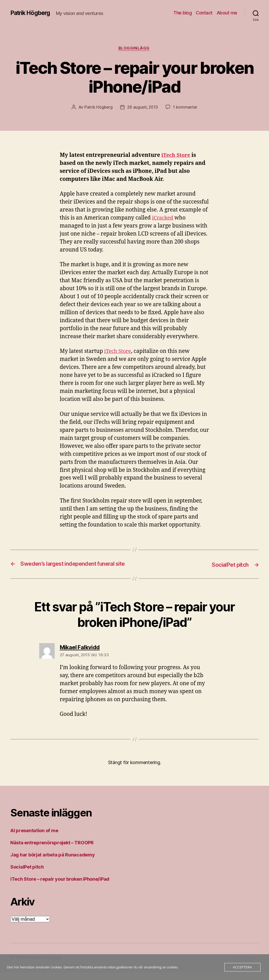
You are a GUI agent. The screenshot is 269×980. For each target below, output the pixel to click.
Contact (204, 13)
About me (227, 13)
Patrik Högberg (32, 13)
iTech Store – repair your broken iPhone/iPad (60, 887)
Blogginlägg (134, 49)
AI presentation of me (34, 838)
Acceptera (242, 967)
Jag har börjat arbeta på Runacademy (53, 862)
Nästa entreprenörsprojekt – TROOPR (52, 850)
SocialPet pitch (27, 875)
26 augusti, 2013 (143, 108)
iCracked (163, 219)
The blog (182, 13)
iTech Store (177, 156)
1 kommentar (186, 108)
